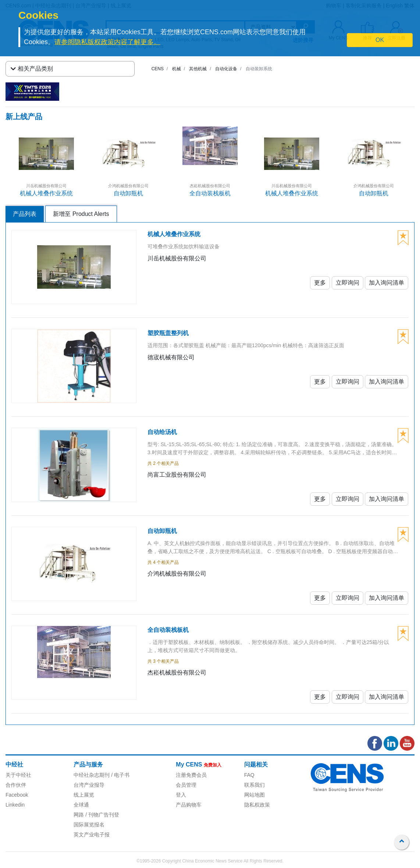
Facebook (17, 795)
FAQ (249, 775)
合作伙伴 (16, 785)
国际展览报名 (89, 825)
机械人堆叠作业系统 (46, 193)
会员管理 (186, 785)
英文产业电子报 (92, 835)
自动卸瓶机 (128, 193)
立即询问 (348, 283)
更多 (320, 283)
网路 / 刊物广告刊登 (96, 815)
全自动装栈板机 (210, 193)
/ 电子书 (120, 775)
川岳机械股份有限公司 (46, 186)
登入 (181, 795)
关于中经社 (18, 775)
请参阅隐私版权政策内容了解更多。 (107, 42)
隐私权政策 (257, 805)
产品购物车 (189, 805)
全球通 (81, 805)
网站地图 (255, 795)
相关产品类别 (32, 69)
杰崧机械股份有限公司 (210, 186)
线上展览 (84, 795)
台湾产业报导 (89, 785)
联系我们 (255, 785)
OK (380, 40)
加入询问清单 (387, 283)
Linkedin (15, 805)
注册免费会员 (191, 775)
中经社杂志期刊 (92, 775)
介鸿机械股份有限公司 (128, 186)
